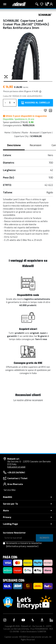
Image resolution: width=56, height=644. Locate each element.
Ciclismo (16, 133)
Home (7, 133)
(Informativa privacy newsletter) (22, 546)
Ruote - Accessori (31, 133)
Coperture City (21, 136)
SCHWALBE (36, 136)
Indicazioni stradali (16, 467)
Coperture (46, 133)
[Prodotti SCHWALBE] (45, 15)
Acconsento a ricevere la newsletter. (24, 545)
